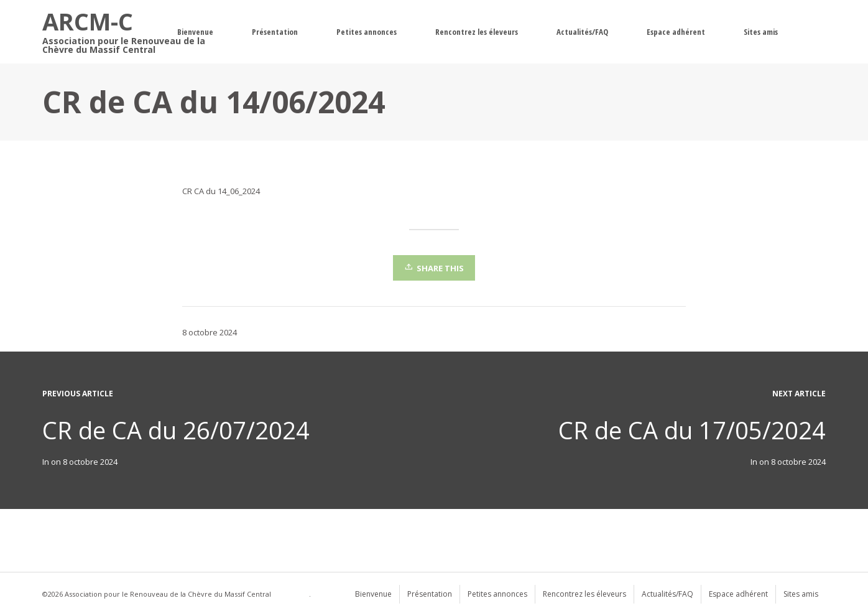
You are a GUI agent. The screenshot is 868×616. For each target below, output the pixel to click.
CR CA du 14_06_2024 (221, 191)
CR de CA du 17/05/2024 (692, 430)
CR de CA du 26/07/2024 (176, 430)
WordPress (291, 594)
